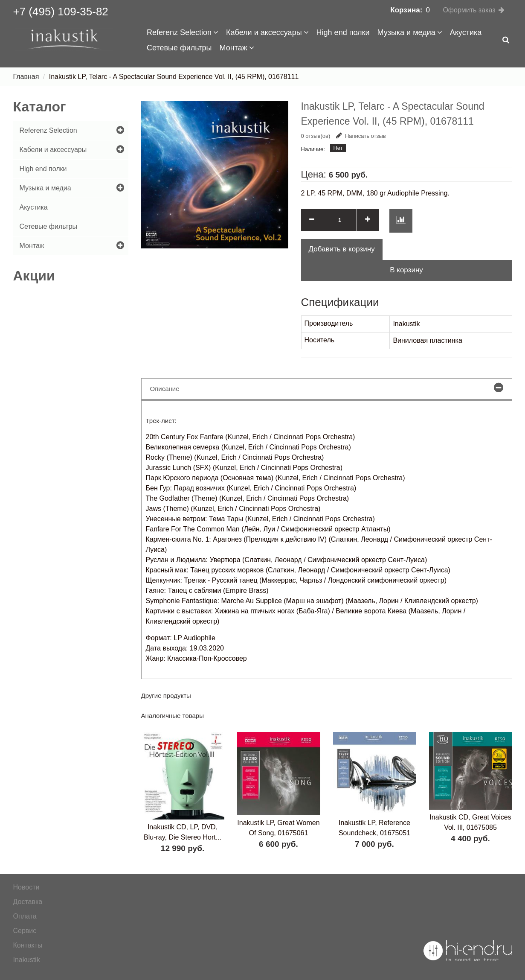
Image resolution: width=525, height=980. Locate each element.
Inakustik (27, 960)
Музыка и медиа (409, 32)
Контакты (28, 945)
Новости (26, 887)
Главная (26, 77)
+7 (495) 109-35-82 (61, 12)
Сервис (25, 931)
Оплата (25, 916)
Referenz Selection (183, 32)
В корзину (406, 270)
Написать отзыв (361, 136)
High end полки (343, 32)
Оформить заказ (469, 10)
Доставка (28, 902)
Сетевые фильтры (179, 48)
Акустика (466, 32)
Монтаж (237, 48)
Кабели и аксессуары (267, 32)
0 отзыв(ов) (316, 136)
